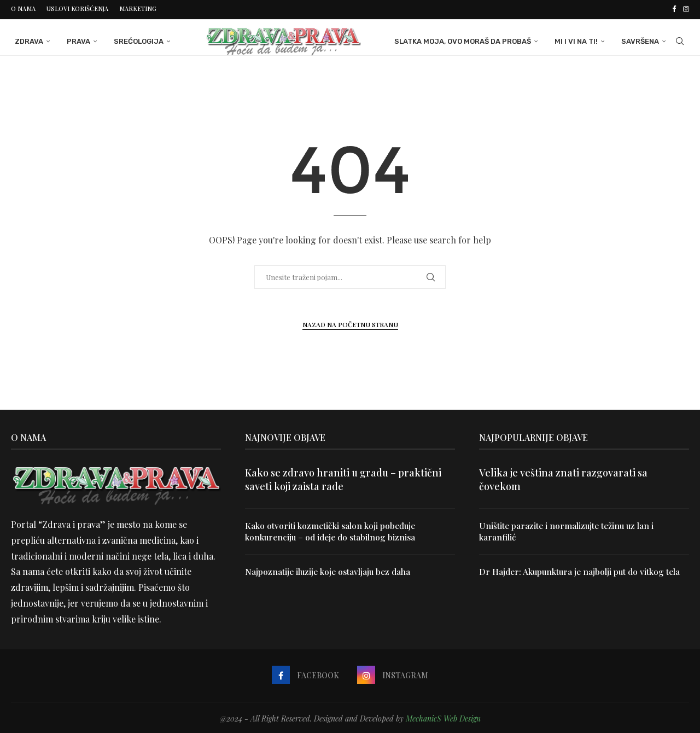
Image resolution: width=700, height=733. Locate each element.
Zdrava (25, 40)
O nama (23, 8)
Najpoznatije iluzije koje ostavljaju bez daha (330, 571)
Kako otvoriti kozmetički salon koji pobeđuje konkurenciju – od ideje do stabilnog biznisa (333, 530)
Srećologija (135, 40)
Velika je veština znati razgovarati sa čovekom (563, 478)
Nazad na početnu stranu (350, 323)
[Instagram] (686, 9)
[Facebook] (674, 9)
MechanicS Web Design (443, 717)
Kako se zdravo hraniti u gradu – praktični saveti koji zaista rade (343, 478)
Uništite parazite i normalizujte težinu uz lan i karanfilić (569, 530)
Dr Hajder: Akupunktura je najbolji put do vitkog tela (582, 571)
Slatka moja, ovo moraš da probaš (466, 40)
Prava (75, 40)
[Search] (684, 40)
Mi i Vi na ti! (580, 40)
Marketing (138, 8)
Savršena (644, 40)
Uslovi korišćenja (77, 8)
